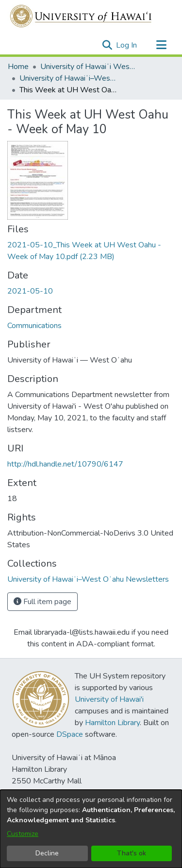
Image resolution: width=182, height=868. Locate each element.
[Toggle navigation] (161, 45)
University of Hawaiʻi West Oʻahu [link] (89, 67)
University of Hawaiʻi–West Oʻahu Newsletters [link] (68, 78)
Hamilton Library (112, 723)
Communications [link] (34, 326)
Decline (47, 853)
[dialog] (91, 829)
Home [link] (18, 67)
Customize (23, 834)
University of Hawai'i (109, 699)
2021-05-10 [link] (30, 291)
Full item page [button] (42, 602)
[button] (107, 45)
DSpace (70, 734)
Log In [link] (127, 45)
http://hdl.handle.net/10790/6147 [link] (65, 464)
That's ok (132, 853)
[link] (88, 579)
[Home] (81, 16)
